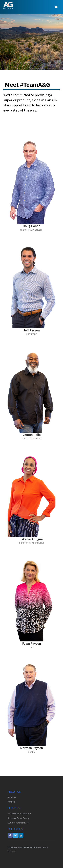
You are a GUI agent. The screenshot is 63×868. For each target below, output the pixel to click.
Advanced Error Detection (19, 814)
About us (12, 797)
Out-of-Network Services (18, 823)
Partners (11, 802)
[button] (56, 7)
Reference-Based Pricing (18, 818)
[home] (7, 5)
